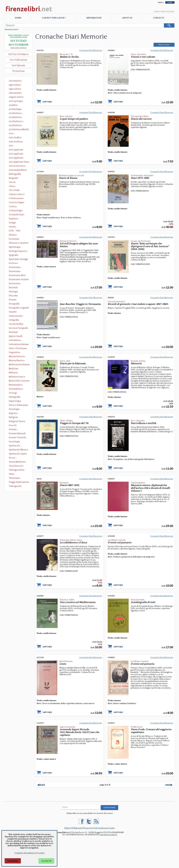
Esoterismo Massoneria (15, 272)
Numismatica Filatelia (16, 385)
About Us (127, 18)
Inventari (13, 332)
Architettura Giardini (15, 126)
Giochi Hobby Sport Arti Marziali (18, 324)
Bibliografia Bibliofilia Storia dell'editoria (17, 174)
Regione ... (14, 413)
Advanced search (11, 29)
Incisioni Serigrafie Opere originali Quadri (18, 328)
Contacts (159, 18)
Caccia (12, 182)
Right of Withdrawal (73, 828)
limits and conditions (19, 48)
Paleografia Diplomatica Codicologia (15, 397)
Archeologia (15, 109)
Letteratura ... (15, 340)
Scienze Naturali (17, 433)
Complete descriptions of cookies (29, 853)
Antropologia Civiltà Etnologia (17, 101)
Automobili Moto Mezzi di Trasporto (19, 170)
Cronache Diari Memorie (17, 215)
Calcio (12, 186)
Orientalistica (16, 389)
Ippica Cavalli (16, 336)
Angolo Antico (16, 97)
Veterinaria (14, 478)
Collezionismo (16, 198)
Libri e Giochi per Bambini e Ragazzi (18, 349)
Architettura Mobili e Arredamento (19, 130)
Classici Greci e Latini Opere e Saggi (19, 195)
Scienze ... (14, 429)
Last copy (47, 101)
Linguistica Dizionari (14, 353)
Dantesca (13, 219)
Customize (13, 861)
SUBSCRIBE (109, 808)
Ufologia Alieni (17, 470)
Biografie (13, 178)
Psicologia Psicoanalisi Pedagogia (15, 409)
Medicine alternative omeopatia (14, 369)
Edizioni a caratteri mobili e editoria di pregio (19, 243)
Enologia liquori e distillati (18, 251)
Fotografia (14, 304)
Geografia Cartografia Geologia (15, 320)
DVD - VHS (15, 231)
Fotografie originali (19, 308)
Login (156, 12)
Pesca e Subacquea (18, 405)
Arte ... (12, 133)
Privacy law (88, 828)
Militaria (13, 373)
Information (94, 18)
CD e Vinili (14, 190)
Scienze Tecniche (17, 437)
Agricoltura (15, 85)
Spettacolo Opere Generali (18, 454)
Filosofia (13, 296)
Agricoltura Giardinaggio (16, 89)
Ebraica (13, 235)
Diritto (12, 227)
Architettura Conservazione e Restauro (17, 118)
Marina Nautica (17, 360)
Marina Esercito (17, 356)
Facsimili (13, 288)
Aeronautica (15, 81)
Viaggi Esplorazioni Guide (19, 482)
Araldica (13, 105)
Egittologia (15, 247)
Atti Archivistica (17, 166)
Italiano (160, 2)
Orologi (13, 393)
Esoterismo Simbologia (15, 284)
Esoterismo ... (16, 267)
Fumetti (13, 312)
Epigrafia (13, 255)
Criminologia (16, 211)
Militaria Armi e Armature (17, 377)
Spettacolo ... (15, 446)
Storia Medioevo (17, 462)
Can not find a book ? (54, 18)
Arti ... (12, 146)
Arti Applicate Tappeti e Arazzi (17, 158)
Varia (11, 474)
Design (12, 223)
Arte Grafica (15, 138)
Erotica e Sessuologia (15, 263)
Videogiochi (15, 486)
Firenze (13, 300)
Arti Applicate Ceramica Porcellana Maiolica (19, 150)
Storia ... (13, 458)
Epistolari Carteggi (18, 259)
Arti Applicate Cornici (16, 154)
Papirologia (15, 401)
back (41, 785)
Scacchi (13, 425)
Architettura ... (16, 113)
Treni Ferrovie (16, 466)
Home (18, 18)
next (169, 785)
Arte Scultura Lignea (16, 142)
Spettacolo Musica (18, 450)
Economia (14, 239)
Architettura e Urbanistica (16, 122)
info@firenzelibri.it (109, 835)
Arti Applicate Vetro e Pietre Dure (19, 162)
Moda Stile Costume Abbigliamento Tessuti (19, 381)
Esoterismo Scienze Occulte (19, 280)
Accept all (46, 861)
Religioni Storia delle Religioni (17, 422)
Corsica (13, 206)
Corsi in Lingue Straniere (17, 203)
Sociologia (14, 442)
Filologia (13, 292)
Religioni (13, 417)
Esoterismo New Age (17, 276)
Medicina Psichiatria (19, 365)
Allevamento (15, 93)
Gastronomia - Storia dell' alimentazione (16, 316)
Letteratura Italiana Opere (19, 345)
